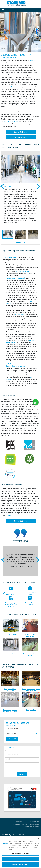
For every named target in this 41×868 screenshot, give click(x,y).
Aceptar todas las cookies (21, 864)
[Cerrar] (39, 839)
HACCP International (11, 122)
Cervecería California (11, 654)
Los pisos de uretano (11, 257)
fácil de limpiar (20, 315)
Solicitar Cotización (20, 132)
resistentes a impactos (23, 271)
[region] (20, 852)
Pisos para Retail (31, 710)
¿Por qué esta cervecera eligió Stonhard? (11, 594)
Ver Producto (12, 739)
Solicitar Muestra (20, 137)
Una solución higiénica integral (30, 594)
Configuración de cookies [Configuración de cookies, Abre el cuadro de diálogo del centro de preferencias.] (20, 853)
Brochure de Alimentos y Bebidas (30, 604)
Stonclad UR (9, 186)
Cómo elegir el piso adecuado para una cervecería (11, 605)
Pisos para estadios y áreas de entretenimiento (31, 690)
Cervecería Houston (11, 635)
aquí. (10, 515)
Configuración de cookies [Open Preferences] (32, 827)
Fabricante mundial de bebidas (30, 655)
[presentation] (20, 766)
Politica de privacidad (22, 822)
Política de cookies (15, 824)
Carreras (24, 824)
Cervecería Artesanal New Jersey (30, 636)
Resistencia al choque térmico (16, 278)
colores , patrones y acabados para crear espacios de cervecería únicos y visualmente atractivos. (21, 364)
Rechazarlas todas (20, 859)
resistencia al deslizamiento (12, 87)
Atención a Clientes (33, 824)
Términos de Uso (34, 822)
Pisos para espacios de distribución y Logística (10, 711)
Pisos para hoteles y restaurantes (10, 690)
